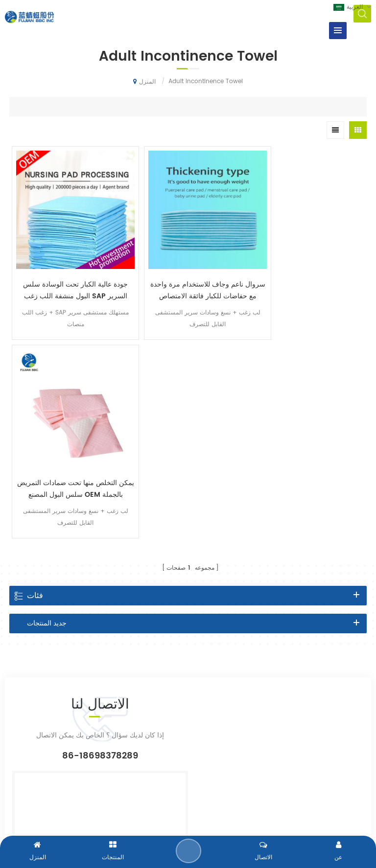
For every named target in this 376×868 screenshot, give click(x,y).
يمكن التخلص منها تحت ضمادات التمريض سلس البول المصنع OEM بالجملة (307, 277)
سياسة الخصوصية (321, 813)
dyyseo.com (256, 813)
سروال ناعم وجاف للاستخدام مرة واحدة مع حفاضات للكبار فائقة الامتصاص (188, 277)
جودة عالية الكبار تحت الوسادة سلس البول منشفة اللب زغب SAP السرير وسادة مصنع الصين (69, 277)
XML (287, 813)
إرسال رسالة (189, 851)
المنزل (144, 82)
